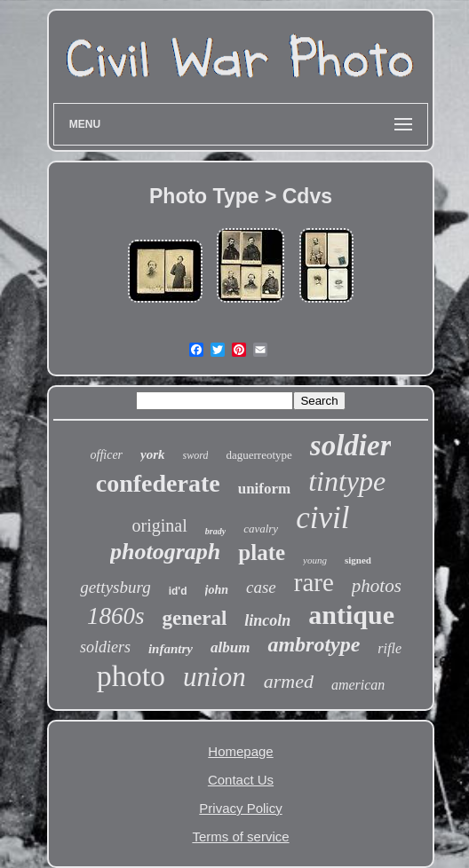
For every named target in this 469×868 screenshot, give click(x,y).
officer (107, 455)
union (215, 677)
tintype (347, 481)
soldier (351, 446)
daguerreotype (258, 455)
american (358, 685)
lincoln (267, 620)
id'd (178, 591)
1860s (116, 616)
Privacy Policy (240, 808)
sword (196, 455)
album (230, 647)
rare (314, 582)
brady (215, 531)
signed (358, 560)
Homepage (240, 751)
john (217, 590)
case (261, 587)
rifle (390, 648)
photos (377, 586)
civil (322, 518)
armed (289, 681)
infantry (171, 649)
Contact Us (241, 780)
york (153, 454)
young (315, 560)
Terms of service (240, 836)
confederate (158, 483)
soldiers (105, 647)
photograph (165, 552)
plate (262, 552)
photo (131, 676)
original (160, 525)
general (194, 618)
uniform (265, 489)
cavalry (261, 529)
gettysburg (115, 587)
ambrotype (314, 644)
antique (351, 615)
